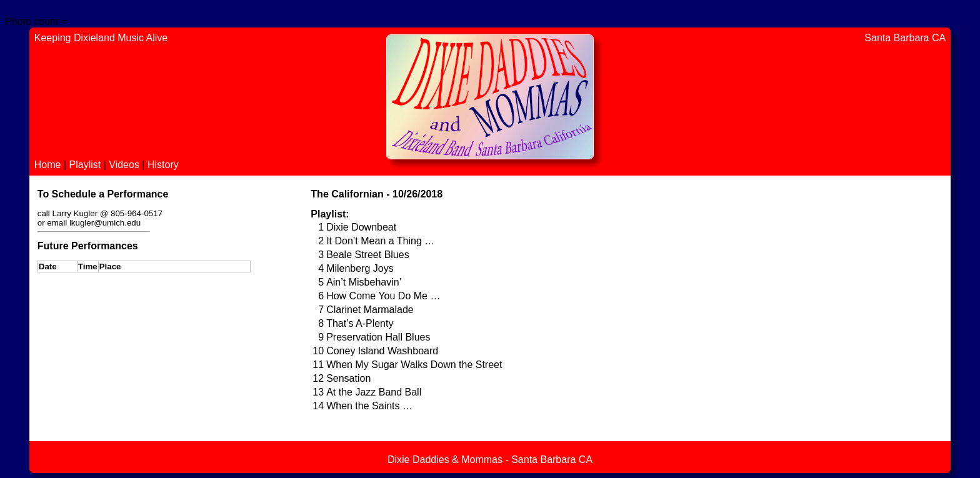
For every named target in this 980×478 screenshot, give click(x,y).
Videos (125, 165)
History (163, 165)
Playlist (87, 165)
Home (49, 165)
